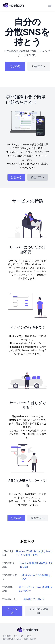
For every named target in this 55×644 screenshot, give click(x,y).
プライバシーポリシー (24, 636)
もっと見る (12, 611)
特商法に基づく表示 (12, 639)
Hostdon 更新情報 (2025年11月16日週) (36, 565)
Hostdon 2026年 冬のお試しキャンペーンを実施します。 (34, 553)
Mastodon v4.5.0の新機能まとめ (36, 577)
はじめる (15, 66)
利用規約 (7, 636)
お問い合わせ (30, 639)
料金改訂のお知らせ (34, 599)
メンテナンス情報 (39, 611)
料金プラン (39, 66)
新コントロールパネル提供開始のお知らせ (35, 589)
